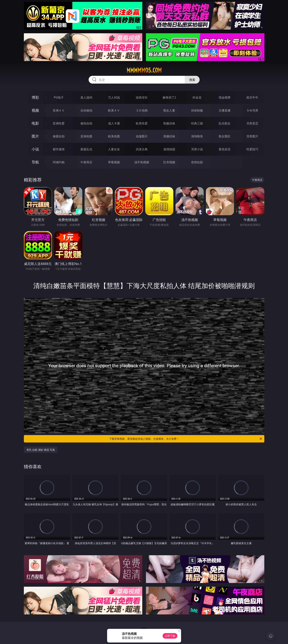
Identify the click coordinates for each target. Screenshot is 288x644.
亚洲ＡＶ (59, 110)
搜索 (192, 80)
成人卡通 (114, 123)
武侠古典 (142, 149)
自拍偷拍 (86, 110)
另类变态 (252, 123)
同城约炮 (59, 162)
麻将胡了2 (169, 97)
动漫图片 (142, 136)
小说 (35, 149)
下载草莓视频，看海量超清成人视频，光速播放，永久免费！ (186, 439)
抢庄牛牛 (252, 97)
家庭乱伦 (86, 149)
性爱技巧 (252, 149)
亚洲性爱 (59, 123)
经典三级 (197, 123)
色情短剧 (197, 162)
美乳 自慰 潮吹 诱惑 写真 (41, 450)
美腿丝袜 (169, 136)
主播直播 (225, 110)
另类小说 (197, 149)
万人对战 (114, 97)
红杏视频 (169, 162)
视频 (35, 110)
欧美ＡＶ (114, 110)
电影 (35, 123)
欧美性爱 (142, 123)
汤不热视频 (142, 162)
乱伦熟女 (225, 123)
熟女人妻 (169, 110)
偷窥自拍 (59, 136)
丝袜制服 (197, 110)
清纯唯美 (197, 136)
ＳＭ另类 (252, 110)
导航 (35, 162)
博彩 (35, 97)
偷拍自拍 (86, 123)
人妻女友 (114, 149)
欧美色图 (114, 136)
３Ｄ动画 (142, 110)
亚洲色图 (86, 136)
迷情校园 (169, 149)
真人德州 (86, 97)
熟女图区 (225, 136)
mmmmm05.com (144, 70)
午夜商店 (86, 162)
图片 (35, 136)
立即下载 (170, 636)
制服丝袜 (169, 123)
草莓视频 (114, 162)
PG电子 (59, 97)
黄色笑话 (225, 149)
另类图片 (252, 136)
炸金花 (197, 97)
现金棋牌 (225, 97)
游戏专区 (142, 97)
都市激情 (59, 149)
